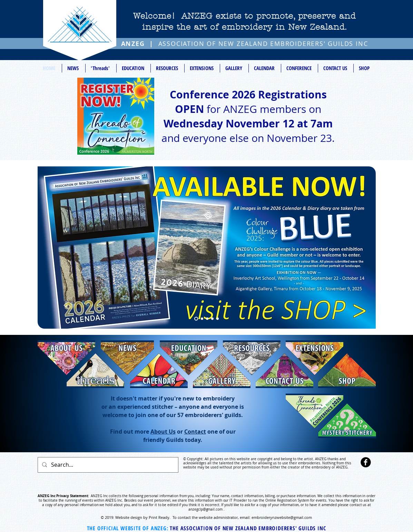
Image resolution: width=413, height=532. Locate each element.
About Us (163, 432)
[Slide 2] (207, 319)
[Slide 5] (196, 319)
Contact (195, 432)
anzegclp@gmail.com (205, 509)
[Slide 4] (218, 319)
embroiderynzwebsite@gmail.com (282, 517)
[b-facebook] (366, 462)
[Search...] (107, 465)
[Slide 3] (212, 319)
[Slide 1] (202, 319)
